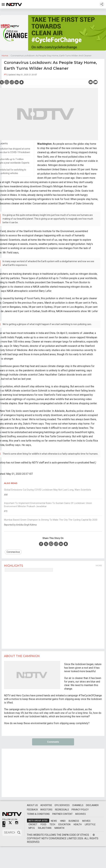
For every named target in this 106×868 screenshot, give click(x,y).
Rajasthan (45, 828)
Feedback (32, 810)
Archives (81, 814)
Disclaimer (92, 805)
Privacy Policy (80, 810)
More (99, 565)
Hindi (63, 821)
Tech (52, 824)
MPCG (32, 828)
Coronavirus (13, 552)
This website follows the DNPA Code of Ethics (58, 835)
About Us (32, 805)
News (54, 821)
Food (43, 824)
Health (78, 824)
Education (64, 824)
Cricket (33, 824)
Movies (86, 821)
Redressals (62, 810)
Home (6, 55)
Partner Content (62, 814)
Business (74, 821)
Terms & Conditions (38, 814)
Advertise (46, 805)
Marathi (59, 828)
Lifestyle (90, 824)
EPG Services (62, 805)
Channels (78, 805)
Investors (46, 810)
